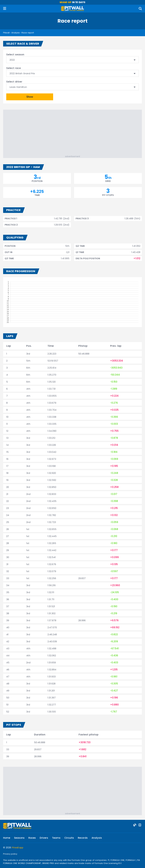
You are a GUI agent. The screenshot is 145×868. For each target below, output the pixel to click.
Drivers (44, 838)
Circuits (69, 838)
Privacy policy (10, 854)
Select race (14, 68)
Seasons (19, 838)
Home (7, 838)
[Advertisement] (74, 133)
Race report (28, 33)
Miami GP (66, 2)
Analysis (16, 33)
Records (83, 838)
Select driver (14, 82)
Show (30, 97)
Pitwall (6, 33)
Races (32, 838)
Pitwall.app (18, 848)
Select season (15, 55)
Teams (56, 838)
